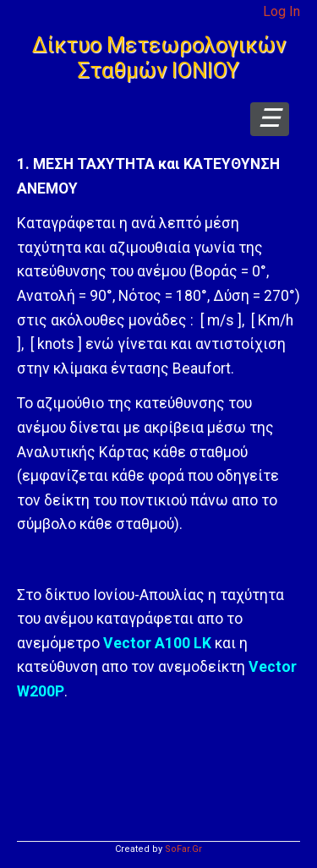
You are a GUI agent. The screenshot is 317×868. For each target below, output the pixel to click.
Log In (281, 11)
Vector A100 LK (157, 643)
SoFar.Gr (183, 849)
